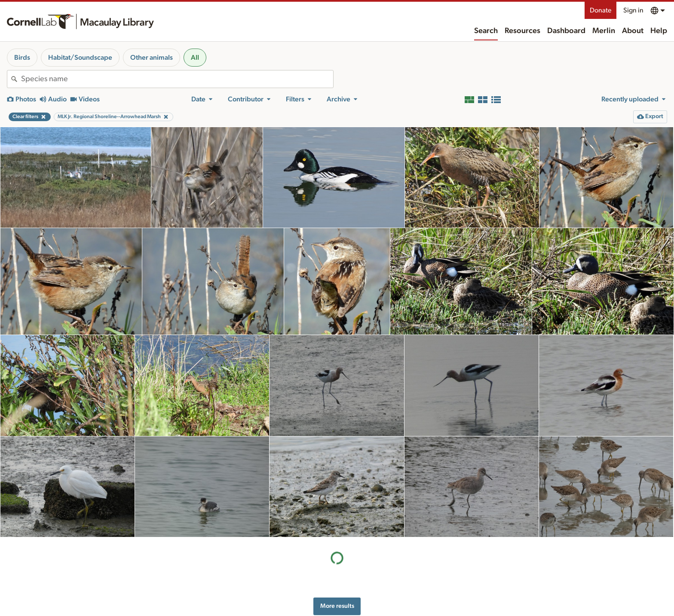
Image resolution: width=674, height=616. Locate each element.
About (633, 31)
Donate (600, 10)
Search (486, 31)
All (195, 58)
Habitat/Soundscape (80, 58)
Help (659, 31)
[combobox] (177, 79)
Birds (22, 58)
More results (337, 606)
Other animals (152, 58)
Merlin (604, 31)
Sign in (633, 10)
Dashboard (566, 31)
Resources (522, 31)
